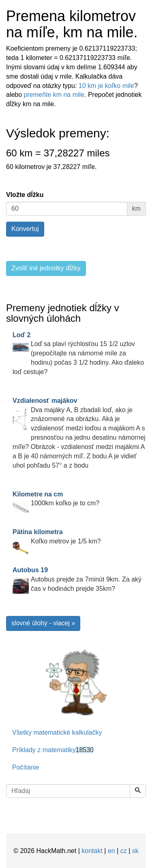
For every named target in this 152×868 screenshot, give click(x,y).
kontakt (92, 851)
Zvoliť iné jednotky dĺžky (46, 268)
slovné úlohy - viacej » (43, 623)
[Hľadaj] (138, 791)
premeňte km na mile (54, 95)
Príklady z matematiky (53, 750)
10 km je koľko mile (106, 86)
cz (124, 851)
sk (135, 851)
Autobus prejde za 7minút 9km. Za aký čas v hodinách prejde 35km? (77, 579)
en (111, 851)
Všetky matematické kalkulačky (57, 732)
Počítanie (26, 767)
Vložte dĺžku (25, 195)
